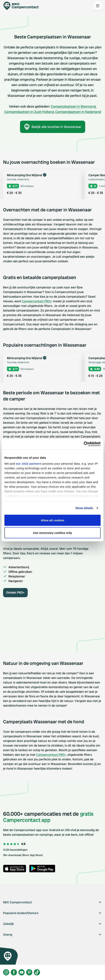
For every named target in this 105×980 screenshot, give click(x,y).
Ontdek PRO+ (15, 593)
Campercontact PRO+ (37, 301)
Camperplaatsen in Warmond (73, 106)
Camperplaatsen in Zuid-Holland (29, 112)
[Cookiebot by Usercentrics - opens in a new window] (84, 444)
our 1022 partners (29, 464)
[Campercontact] (23, 6)
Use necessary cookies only (53, 533)
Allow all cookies (53, 520)
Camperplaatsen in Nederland (78, 112)
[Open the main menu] (98, 6)
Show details (84, 508)
